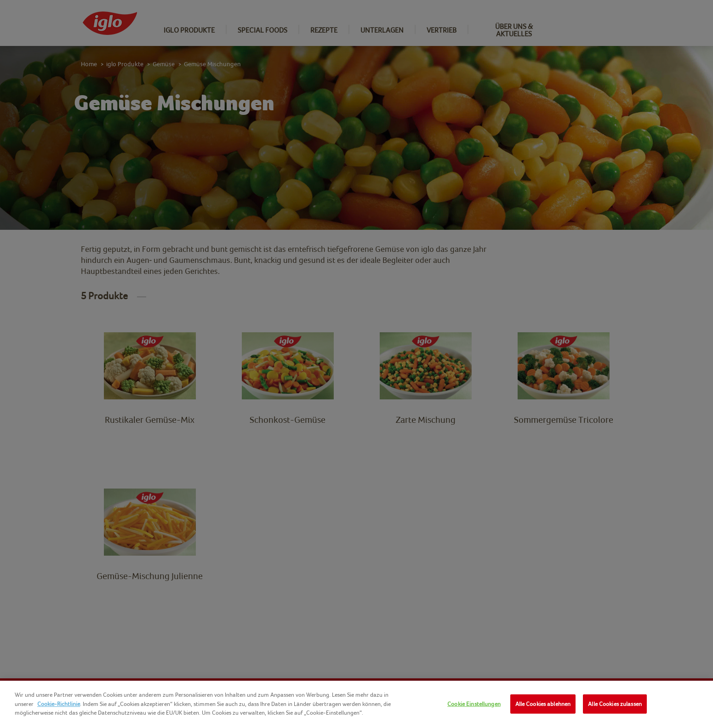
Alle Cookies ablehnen (543, 704)
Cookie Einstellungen (474, 704)
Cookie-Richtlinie (59, 704)
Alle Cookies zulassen (615, 704)
